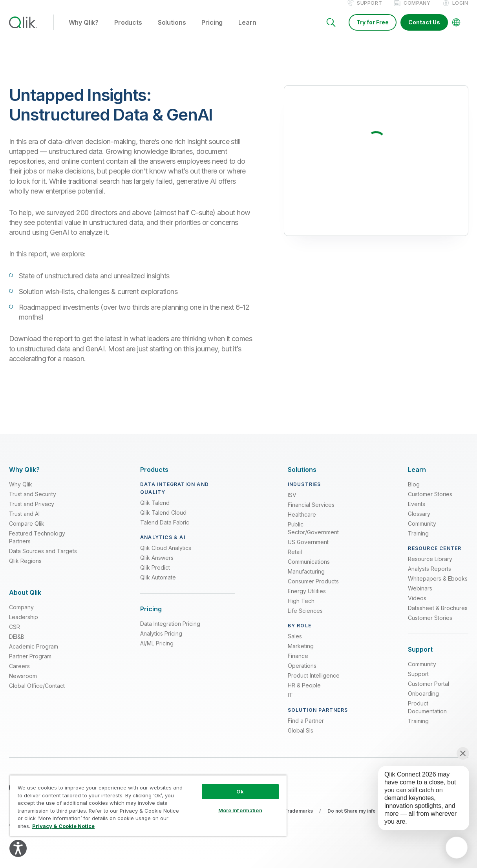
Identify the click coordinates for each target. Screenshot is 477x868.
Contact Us (424, 30)
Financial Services (311, 513)
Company (417, 11)
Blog (414, 492)
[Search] (331, 31)
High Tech (301, 609)
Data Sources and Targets (43, 559)
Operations (302, 674)
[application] (457, 848)
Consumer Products (313, 589)
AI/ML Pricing (157, 651)
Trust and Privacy (32, 512)
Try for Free (373, 30)
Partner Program (30, 664)
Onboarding (423, 702)
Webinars (420, 597)
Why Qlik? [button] (84, 31)
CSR (15, 635)
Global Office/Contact (37, 694)
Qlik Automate (158, 586)
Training (418, 542)
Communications (309, 570)
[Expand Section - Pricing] (151, 617)
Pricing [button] (212, 31)
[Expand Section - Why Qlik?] (24, 478)
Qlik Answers (157, 566)
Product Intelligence (314, 684)
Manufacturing (306, 580)
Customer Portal (429, 692)
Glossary (419, 522)
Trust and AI (24, 522)
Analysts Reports (429, 577)
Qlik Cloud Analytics (166, 556)
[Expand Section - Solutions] (302, 478)
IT (290, 703)
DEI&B (17, 645)
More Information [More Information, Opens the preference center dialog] (240, 810)
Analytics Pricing (161, 642)
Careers (19, 674)
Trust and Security (33, 502)
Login (460, 11)
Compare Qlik (27, 532)
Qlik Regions (25, 569)
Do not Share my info (352, 819)
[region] (148, 806)
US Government (308, 550)
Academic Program (34, 655)
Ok (240, 791)
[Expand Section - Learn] (417, 478)
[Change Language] (456, 31)
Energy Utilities (307, 599)
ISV (292, 503)
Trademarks (299, 819)
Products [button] (128, 31)
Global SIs (301, 739)
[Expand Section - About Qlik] (25, 601)
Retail (295, 560)
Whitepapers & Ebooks (438, 587)
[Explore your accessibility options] (18, 848)
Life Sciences (305, 619)
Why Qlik (21, 492)
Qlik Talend (155, 511)
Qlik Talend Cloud (163, 521)
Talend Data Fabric (165, 531)
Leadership (24, 625)
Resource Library (430, 567)
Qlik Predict (155, 576)
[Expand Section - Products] (154, 478)
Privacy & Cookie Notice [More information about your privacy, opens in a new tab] (63, 826)
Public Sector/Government (313, 536)
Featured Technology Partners (37, 545)
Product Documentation (427, 715)
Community (422, 532)
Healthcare (302, 523)
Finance (298, 664)
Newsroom (23, 684)
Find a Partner (306, 729)
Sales (295, 644)
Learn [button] (247, 31)
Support (369, 11)
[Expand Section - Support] (420, 658)
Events (417, 512)
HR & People (304, 693)
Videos (417, 606)
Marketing (301, 654)
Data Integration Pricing (170, 632)
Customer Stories (430, 502)
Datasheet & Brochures (438, 616)
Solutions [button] (172, 31)
